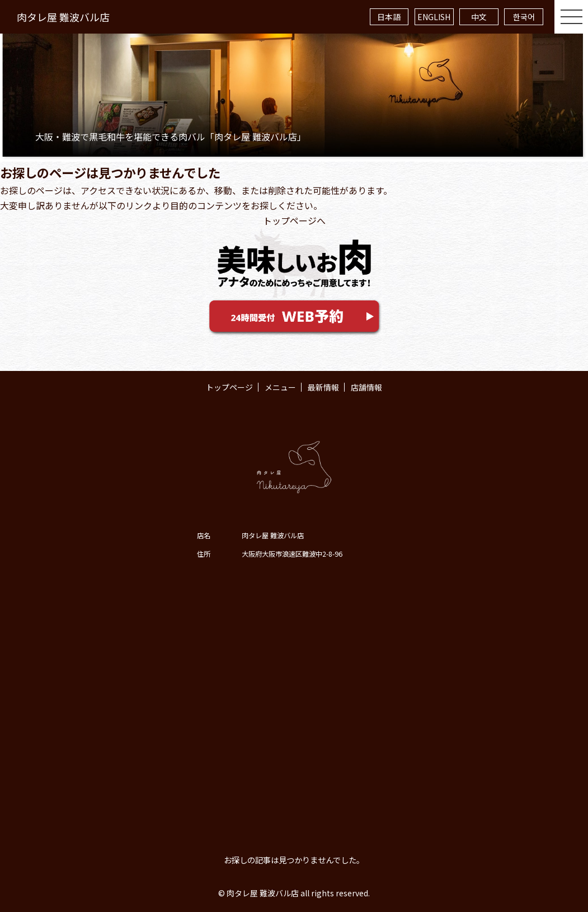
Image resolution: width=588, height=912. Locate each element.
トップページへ (294, 220)
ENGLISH (434, 17)
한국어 (524, 17)
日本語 (389, 17)
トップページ (229, 387)
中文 (479, 17)
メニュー (280, 387)
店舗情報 (366, 387)
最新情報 (323, 387)
